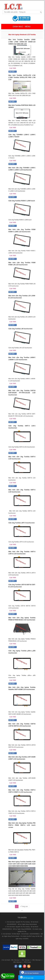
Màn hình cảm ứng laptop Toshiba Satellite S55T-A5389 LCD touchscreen (22, 688)
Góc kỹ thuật (6, 960)
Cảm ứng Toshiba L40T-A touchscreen (21, 523)
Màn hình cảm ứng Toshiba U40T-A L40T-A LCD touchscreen (22, 553)
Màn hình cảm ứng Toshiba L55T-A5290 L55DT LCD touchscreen (22, 758)
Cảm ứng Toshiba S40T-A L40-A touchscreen (22, 427)
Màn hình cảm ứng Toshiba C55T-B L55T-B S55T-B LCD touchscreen (22, 725)
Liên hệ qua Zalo (27, 978)
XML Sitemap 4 (18, 962)
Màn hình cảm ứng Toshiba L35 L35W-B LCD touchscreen (22, 297)
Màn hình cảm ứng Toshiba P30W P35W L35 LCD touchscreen (22, 264)
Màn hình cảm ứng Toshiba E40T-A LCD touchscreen (22, 458)
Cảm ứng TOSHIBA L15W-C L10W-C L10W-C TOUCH (22, 136)
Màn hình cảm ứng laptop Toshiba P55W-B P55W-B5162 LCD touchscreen (22, 619)
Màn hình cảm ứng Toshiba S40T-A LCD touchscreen (22, 491)
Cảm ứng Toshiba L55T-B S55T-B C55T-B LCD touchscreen (22, 586)
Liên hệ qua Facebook (30, 973)
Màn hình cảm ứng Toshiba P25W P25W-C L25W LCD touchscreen (22, 231)
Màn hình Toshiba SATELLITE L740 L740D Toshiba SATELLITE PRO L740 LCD (22, 77)
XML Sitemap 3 (37, 960)
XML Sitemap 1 (15, 960)
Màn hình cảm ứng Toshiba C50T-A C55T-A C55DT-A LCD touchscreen (22, 791)
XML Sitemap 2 (26, 960)
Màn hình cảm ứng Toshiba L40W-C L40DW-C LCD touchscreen (22, 359)
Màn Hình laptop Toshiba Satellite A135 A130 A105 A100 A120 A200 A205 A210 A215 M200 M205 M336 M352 (22, 864)
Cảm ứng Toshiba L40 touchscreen (20, 329)
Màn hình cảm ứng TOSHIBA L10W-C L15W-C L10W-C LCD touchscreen (22, 169)
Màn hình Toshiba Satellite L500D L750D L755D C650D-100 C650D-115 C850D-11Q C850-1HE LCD (22, 42)
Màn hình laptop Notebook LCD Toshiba (22, 35)
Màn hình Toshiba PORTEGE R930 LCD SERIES (22, 106)
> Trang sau (24, 906)
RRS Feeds (27, 962)
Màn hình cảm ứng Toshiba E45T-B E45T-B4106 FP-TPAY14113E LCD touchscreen (22, 393)
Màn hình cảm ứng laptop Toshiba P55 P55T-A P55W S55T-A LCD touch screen (22, 825)
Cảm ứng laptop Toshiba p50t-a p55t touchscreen (22, 652)
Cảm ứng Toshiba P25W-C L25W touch (22, 201)
